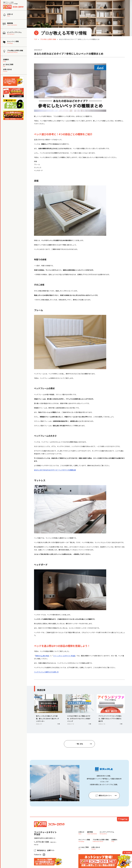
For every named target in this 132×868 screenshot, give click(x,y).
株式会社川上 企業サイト (46, 850)
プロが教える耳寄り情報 (48, 39)
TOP (36, 39)
